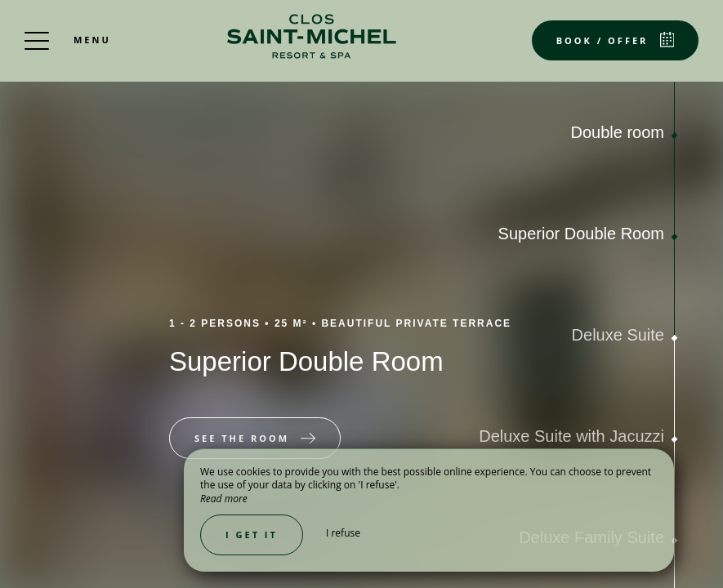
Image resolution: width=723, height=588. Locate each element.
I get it (252, 535)
